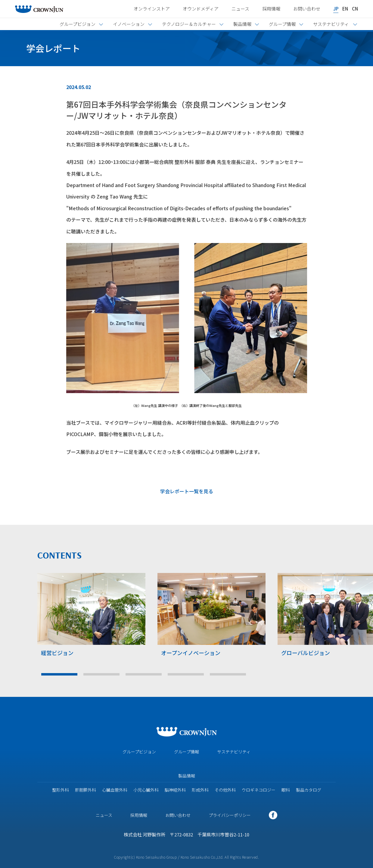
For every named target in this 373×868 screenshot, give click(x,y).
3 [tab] (144, 674)
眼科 (286, 790)
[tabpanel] (91, 617)
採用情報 (271, 9)
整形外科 (61, 790)
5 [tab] (228, 674)
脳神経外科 (175, 790)
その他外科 (225, 790)
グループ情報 (186, 752)
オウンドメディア (201, 9)
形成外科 (200, 790)
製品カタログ (309, 790)
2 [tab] (101, 674)
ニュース (240, 9)
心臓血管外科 (115, 790)
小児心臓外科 (146, 790)
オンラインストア (152, 9)
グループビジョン (139, 752)
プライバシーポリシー (230, 815)
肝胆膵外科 (85, 790)
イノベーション (129, 24)
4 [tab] (186, 674)
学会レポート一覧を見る (187, 491)
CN (355, 9)
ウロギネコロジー (259, 790)
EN (345, 9)
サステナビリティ (234, 752)
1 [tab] (59, 674)
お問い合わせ (307, 9)
